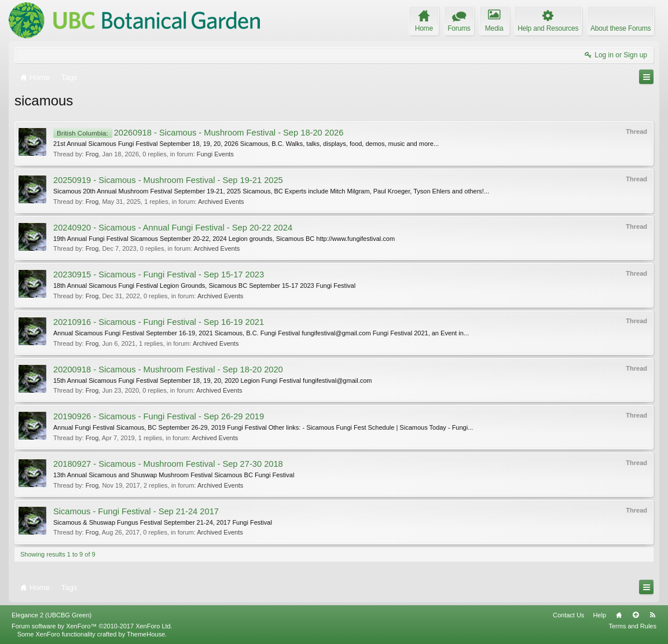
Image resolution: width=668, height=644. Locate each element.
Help (599, 615)
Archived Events (221, 202)
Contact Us (568, 615)
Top (636, 615)
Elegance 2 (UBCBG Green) (52, 615)
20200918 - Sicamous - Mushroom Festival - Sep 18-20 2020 (168, 369)
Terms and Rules (632, 626)
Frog (92, 154)
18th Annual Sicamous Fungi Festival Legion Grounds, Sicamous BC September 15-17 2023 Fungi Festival (204, 286)
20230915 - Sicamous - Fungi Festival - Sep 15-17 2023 (159, 275)
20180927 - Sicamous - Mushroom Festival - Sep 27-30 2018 (168, 464)
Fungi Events (215, 154)
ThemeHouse (146, 634)
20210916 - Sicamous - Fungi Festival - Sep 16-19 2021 (159, 322)
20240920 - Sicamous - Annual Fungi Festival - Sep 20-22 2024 (173, 228)
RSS (652, 615)
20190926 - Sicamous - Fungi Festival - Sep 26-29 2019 (159, 416)
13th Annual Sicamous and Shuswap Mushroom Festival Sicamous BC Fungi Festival (174, 475)
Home (619, 615)
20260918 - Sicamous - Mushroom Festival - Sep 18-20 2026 (198, 133)
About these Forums (621, 28)
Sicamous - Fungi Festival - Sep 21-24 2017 (136, 511)
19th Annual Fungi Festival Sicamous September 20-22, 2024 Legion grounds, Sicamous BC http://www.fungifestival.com (224, 239)
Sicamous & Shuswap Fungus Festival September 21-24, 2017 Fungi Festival (163, 522)
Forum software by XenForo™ (92, 626)
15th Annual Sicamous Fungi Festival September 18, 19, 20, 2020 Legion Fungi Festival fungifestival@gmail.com (212, 380)
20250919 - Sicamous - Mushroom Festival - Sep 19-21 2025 (168, 180)
